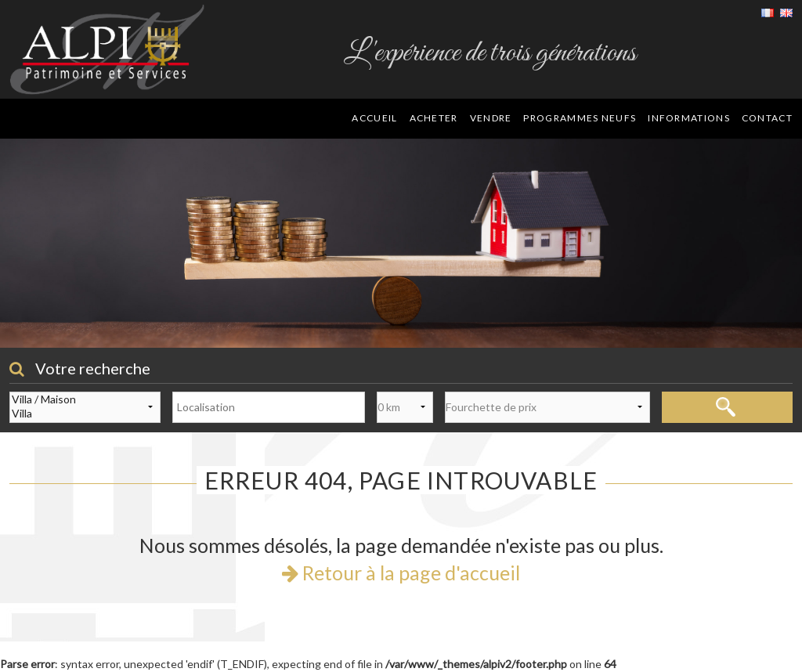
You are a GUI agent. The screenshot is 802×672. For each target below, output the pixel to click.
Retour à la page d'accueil (401, 573)
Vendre (491, 118)
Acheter (434, 118)
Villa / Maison (85, 399)
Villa (85, 414)
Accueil (374, 118)
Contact (767, 118)
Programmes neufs (580, 118)
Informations (689, 118)
